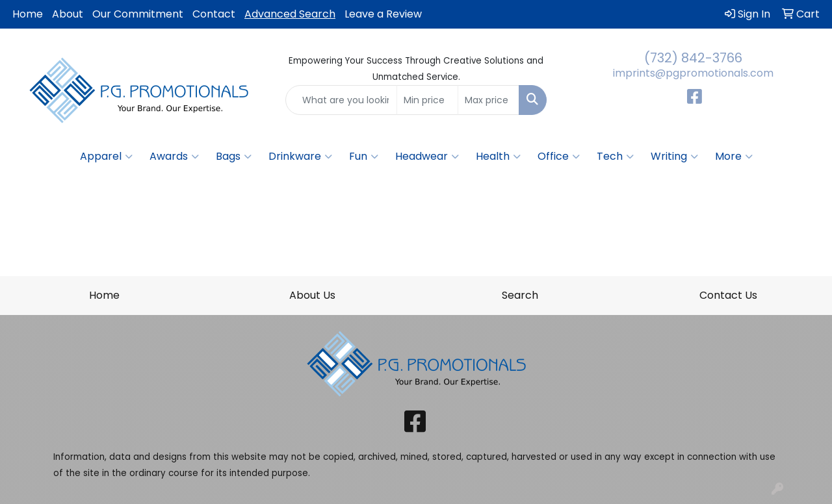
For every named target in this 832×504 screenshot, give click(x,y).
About (68, 14)
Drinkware (300, 157)
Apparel (106, 157)
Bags (234, 157)
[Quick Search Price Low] (427, 100)
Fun (364, 157)
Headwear (427, 157)
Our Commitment (138, 14)
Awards (174, 157)
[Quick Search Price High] (488, 100)
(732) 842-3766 (693, 58)
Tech (615, 157)
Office (559, 157)
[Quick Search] (342, 100)
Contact (214, 14)
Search (520, 295)
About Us (312, 295)
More (734, 157)
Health (498, 157)
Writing (674, 157)
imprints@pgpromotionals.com (693, 73)
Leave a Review (383, 14)
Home (28, 14)
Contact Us (728, 295)
